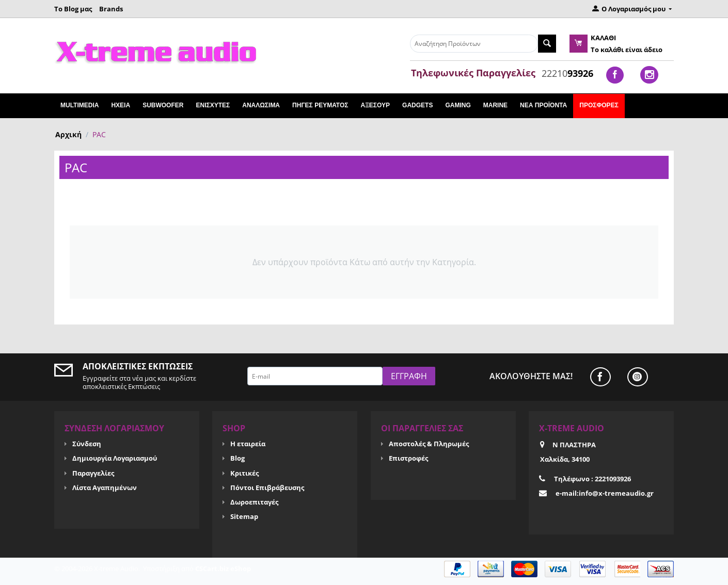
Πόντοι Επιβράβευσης (267, 488)
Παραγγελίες (93, 473)
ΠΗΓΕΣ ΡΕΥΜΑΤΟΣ (320, 105)
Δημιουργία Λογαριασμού (115, 458)
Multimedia (80, 105)
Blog (238, 458)
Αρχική (68, 134)
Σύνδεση (87, 444)
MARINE (495, 105)
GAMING (458, 105)
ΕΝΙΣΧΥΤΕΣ (213, 105)
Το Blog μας (73, 9)
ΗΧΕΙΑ (121, 105)
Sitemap (244, 516)
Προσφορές (599, 105)
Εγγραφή (409, 376)
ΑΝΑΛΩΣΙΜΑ (261, 105)
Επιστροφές (408, 458)
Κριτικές (244, 473)
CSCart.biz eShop (223, 568)
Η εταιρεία (248, 444)
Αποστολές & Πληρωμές (429, 444)
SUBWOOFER (163, 105)
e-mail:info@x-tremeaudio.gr (605, 493)
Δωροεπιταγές (254, 502)
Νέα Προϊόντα (543, 105)
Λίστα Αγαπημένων (105, 488)
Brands (111, 9)
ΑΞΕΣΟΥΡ (375, 105)
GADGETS (417, 105)
